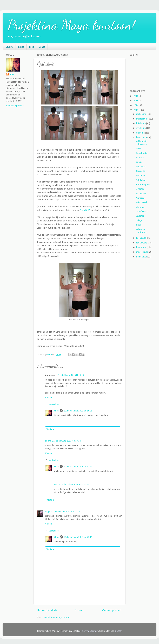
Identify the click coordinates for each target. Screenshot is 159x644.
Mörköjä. (140, 207)
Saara (48, 441)
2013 (136, 110)
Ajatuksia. (140, 198)
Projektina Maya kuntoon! (71, 25)
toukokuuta (142, 243)
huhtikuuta (142, 247)
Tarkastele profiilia (15, 106)
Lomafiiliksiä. (142, 212)
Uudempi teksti (47, 610)
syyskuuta (141, 128)
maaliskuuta (142, 252)
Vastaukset (54, 405)
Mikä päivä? (141, 203)
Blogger (118, 631)
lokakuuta (141, 124)
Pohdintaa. (141, 180)
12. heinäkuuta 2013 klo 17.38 (66, 441)
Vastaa (48, 398)
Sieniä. (139, 162)
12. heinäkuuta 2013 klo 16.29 (78, 411)
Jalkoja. (139, 221)
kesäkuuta (141, 238)
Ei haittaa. (140, 189)
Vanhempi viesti (112, 610)
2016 (136, 96)
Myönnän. (141, 176)
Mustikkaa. (141, 167)
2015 (136, 101)
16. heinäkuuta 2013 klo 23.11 (78, 537)
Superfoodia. (142, 153)
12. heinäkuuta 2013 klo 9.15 (70, 375)
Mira (56, 411)
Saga (48, 512)
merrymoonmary (90, 631)
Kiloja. (139, 225)
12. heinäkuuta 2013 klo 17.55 (78, 467)
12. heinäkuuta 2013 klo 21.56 (75, 485)
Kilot (31, 47)
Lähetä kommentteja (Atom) (56, 618)
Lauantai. (140, 216)
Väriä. (139, 149)
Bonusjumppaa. (143, 185)
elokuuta (141, 133)
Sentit (42, 47)
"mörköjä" (85, 210)
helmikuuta (142, 257)
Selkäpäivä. (141, 194)
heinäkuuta (142, 138)
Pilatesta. (140, 158)
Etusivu (9, 47)
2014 (136, 105)
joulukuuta (142, 114)
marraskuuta (143, 119)
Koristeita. (141, 171)
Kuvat (21, 47)
